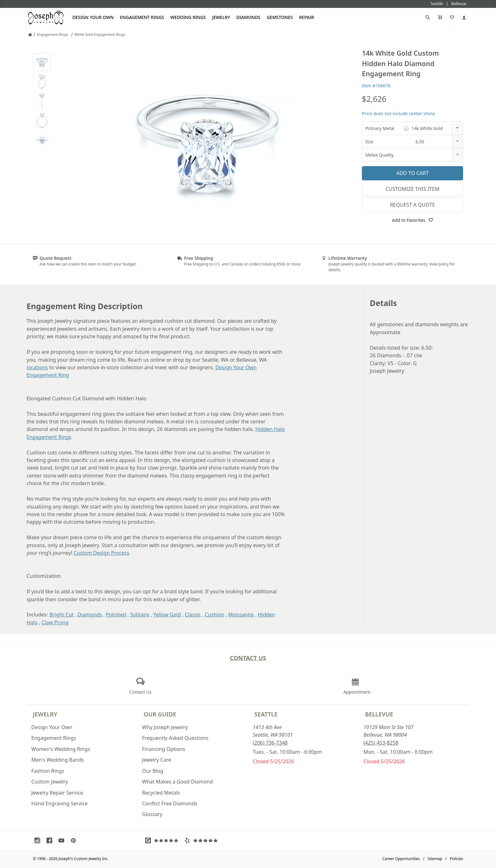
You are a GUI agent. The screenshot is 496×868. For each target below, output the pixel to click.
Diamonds (248, 17)
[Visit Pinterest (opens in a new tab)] (75, 840)
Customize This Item (413, 189)
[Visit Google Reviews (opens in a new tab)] (163, 840)
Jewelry (221, 17)
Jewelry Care (157, 760)
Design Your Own (93, 17)
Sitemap (435, 859)
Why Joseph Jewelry (165, 727)
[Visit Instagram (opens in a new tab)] (39, 840)
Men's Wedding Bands (58, 760)
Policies (456, 859)
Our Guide (160, 714)
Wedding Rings (188, 17)
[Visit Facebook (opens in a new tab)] (51, 840)
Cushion (214, 615)
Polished (116, 615)
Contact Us (248, 658)
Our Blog (153, 771)
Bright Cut (62, 615)
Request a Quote (412, 205)
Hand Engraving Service (59, 803)
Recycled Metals (161, 793)
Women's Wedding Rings (61, 749)
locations (37, 367)
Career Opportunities (401, 859)
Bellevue (379, 714)
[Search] (428, 17)
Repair (307, 17)
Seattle (266, 714)
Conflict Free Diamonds (170, 803)
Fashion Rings (48, 771)
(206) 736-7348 (270, 743)
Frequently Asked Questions (175, 738)
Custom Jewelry (50, 782)
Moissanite (241, 615)
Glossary (152, 814)
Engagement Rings (142, 17)
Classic (193, 615)
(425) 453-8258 (381, 743)
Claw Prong (55, 622)
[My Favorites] (452, 17)
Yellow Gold (167, 615)
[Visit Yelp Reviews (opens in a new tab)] (202, 840)
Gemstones (280, 17)
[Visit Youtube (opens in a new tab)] (63, 840)
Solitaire (140, 615)
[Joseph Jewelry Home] (30, 34)
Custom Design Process (102, 553)
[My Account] (464, 17)
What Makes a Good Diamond (177, 782)
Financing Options (164, 749)
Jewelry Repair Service (57, 793)
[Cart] (440, 17)
